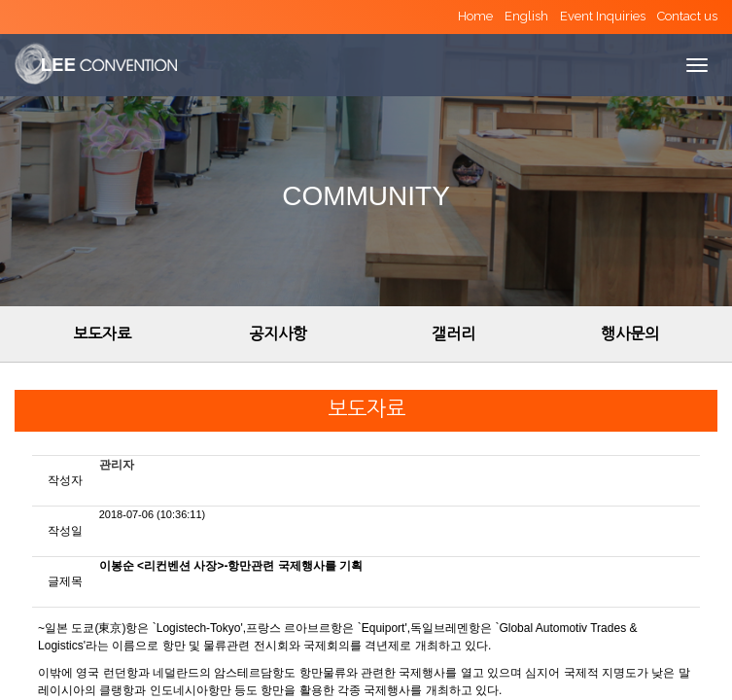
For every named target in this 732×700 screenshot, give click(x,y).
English (526, 16)
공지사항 (278, 333)
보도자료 (102, 333)
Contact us (687, 16)
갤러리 (453, 333)
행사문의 (630, 333)
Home (475, 16)
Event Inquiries (603, 16)
